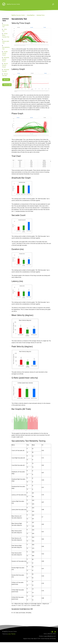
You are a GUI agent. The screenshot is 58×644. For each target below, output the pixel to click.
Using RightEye (31, 15)
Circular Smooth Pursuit (5, 53)
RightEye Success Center (13, 4)
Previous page (7, 85)
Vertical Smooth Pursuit (5, 65)
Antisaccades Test (6, 42)
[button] (52, 4)
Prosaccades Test (6, 26)
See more (6, 80)
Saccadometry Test (6, 48)
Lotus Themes (12, 634)
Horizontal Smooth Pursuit (6, 59)
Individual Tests (41, 15)
